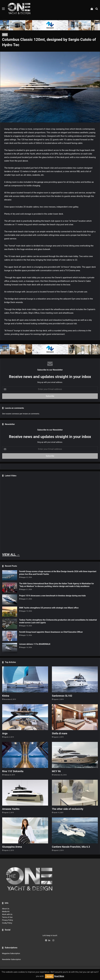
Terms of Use (7, 917)
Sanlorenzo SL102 (63, 696)
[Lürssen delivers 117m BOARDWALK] (10, 648)
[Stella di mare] (75, 717)
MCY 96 (57, 771)
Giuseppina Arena (13, 847)
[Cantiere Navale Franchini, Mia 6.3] (75, 830)
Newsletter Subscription (11, 959)
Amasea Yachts (12, 809)
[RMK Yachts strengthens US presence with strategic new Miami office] (10, 612)
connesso (15, 414)
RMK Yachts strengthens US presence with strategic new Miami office (49, 608)
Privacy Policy (7, 920)
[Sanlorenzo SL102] (75, 679)
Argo (5, 733)
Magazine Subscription (11, 953)
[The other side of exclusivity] (75, 793)
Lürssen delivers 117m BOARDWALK (35, 644)
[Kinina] (25, 679)
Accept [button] (49, 976)
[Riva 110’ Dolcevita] (25, 755)
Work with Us (7, 914)
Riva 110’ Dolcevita (14, 771)
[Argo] (25, 717)
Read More (59, 976)
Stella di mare (60, 733)
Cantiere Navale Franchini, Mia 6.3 (73, 847)
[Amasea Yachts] (25, 793)
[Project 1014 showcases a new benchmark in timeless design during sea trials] (10, 600)
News (5, 35)
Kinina (6, 696)
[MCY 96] (75, 755)
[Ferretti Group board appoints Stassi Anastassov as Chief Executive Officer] (10, 636)
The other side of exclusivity (69, 809)
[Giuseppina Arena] (25, 830)
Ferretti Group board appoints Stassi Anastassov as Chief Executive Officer (51, 632)
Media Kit (6, 911)
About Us (6, 909)
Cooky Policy (7, 923)
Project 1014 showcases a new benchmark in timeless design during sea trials (52, 596)
